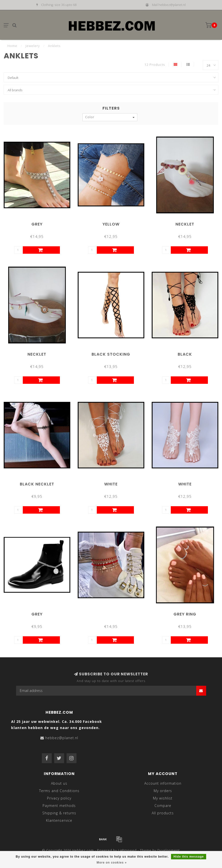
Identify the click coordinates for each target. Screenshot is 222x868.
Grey (37, 224)
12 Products (155, 65)
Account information (163, 783)
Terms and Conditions (59, 791)
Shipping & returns (59, 813)
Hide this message (189, 857)
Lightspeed (127, 850)
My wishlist (163, 798)
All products (163, 813)
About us (59, 783)
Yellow (111, 224)
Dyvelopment (169, 850)
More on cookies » (112, 863)
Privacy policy (59, 798)
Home (12, 46)
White (111, 484)
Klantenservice (59, 820)
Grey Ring (185, 614)
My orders (163, 791)
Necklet (185, 224)
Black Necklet (37, 484)
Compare (163, 806)
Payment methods (59, 806)
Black (185, 354)
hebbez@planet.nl (62, 738)
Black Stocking (111, 354)
